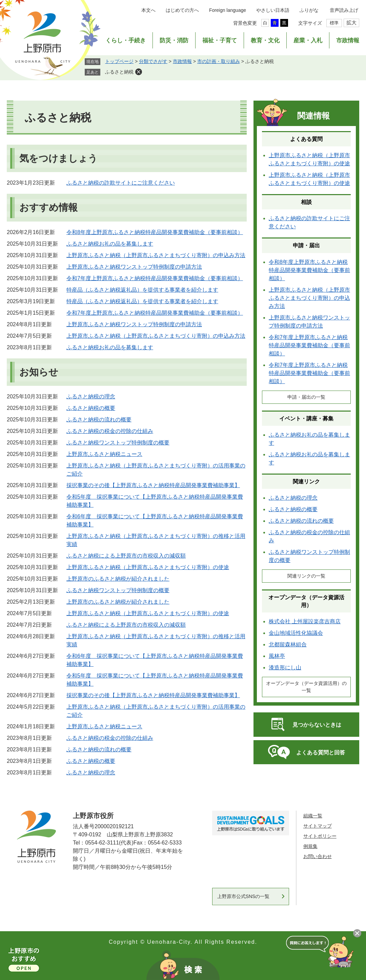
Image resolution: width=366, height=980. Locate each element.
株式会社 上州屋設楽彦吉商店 (305, 621)
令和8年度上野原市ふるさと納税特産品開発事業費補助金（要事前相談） (155, 232)
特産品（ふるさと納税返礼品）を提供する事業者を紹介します (142, 290)
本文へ (148, 10)
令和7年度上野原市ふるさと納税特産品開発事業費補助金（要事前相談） (155, 278)
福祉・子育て (220, 40)
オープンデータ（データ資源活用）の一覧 (306, 687)
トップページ (119, 61)
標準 (334, 23)
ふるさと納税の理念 (91, 397)
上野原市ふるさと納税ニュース (104, 454)
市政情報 (348, 40)
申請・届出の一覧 (306, 397)
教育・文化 (265, 40)
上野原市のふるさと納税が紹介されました (118, 579)
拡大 (351, 23)
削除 (139, 72)
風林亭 (277, 656)
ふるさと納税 (119, 72)
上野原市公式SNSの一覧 (243, 896)
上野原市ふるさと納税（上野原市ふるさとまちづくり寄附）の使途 (148, 567)
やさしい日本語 (273, 10)
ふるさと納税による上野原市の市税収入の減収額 (126, 556)
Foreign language (228, 10)
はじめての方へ (182, 10)
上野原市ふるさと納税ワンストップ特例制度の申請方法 (134, 267)
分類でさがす (153, 61)
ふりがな (309, 10)
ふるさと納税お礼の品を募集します (110, 244)
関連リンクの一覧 (306, 576)
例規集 (310, 846)
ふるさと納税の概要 (91, 408)
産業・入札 (308, 40)
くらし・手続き (126, 40)
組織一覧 (313, 816)
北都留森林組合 (288, 644)
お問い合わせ (318, 856)
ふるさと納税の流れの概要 (99, 420)
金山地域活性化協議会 (296, 633)
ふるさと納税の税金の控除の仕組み (110, 431)
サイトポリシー (320, 836)
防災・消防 (174, 40)
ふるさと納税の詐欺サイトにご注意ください (121, 183)
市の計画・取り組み (219, 61)
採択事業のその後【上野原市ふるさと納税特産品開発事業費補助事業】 (153, 485)
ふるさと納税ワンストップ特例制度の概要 (118, 443)
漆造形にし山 (285, 668)
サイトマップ (318, 826)
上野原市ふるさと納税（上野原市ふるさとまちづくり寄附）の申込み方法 (156, 255)
